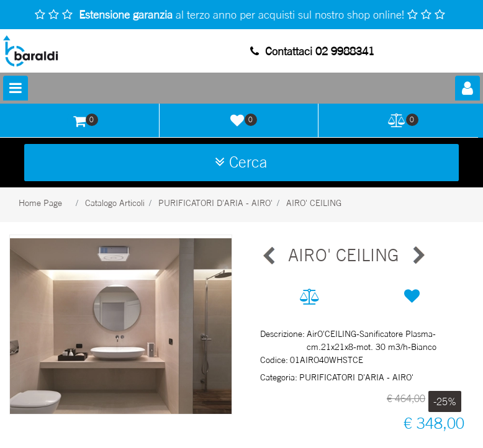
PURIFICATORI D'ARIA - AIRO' (215, 203)
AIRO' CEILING (314, 203)
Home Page (40, 203)
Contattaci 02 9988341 (312, 51)
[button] (121, 325)
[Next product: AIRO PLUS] (418, 256)
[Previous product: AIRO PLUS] (269, 256)
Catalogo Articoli (115, 203)
